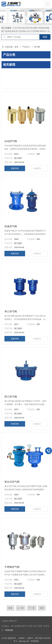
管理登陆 (35, 641)
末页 (42, 608)
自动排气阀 (11, 141)
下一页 (32, 608)
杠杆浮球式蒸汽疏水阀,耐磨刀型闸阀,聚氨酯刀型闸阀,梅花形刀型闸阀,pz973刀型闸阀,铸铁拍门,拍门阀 (26, 31)
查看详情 (15, 168)
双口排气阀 (11, 397)
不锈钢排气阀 (12, 567)
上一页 (21, 608)
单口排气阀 (11, 311)
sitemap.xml (24, 641)
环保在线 (9, 630)
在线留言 (37, 168)
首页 (17, 47)
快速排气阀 (11, 226)
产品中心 (26, 47)
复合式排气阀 (12, 482)
